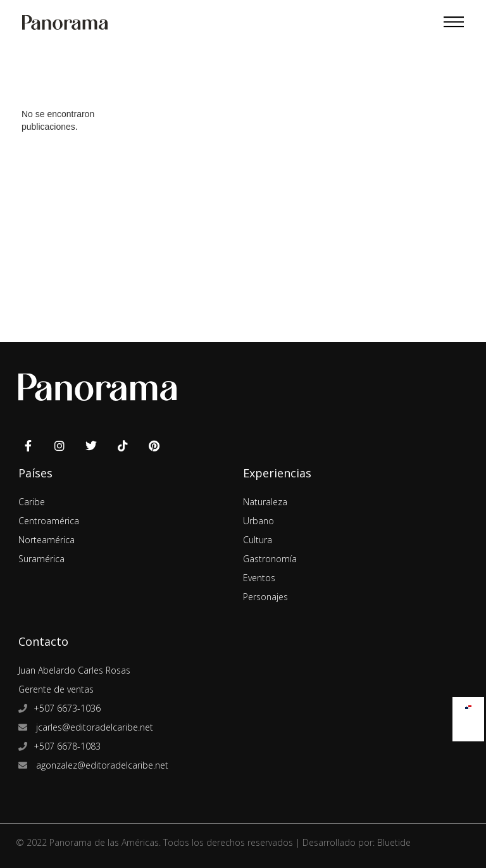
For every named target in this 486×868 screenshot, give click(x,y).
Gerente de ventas (56, 689)
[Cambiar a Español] (468, 704)
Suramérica (41, 559)
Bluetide (394, 842)
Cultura (258, 540)
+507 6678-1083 (67, 746)
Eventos (259, 578)
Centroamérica (49, 521)
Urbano (259, 521)
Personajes (265, 597)
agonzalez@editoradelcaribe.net (101, 765)
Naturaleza (265, 502)
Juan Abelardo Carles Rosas (74, 670)
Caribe (32, 502)
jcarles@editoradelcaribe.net (93, 727)
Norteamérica (47, 540)
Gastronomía (270, 559)
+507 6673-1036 (67, 708)
